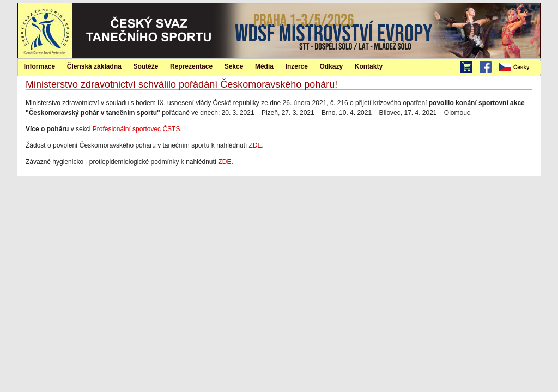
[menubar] (519, 68)
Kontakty (369, 66)
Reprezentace (191, 66)
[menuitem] (519, 68)
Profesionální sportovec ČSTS (137, 129)
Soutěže (145, 66)
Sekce (234, 66)
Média (264, 66)
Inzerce (297, 66)
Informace (40, 66)
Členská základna (94, 66)
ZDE (256, 145)
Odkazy (332, 66)
